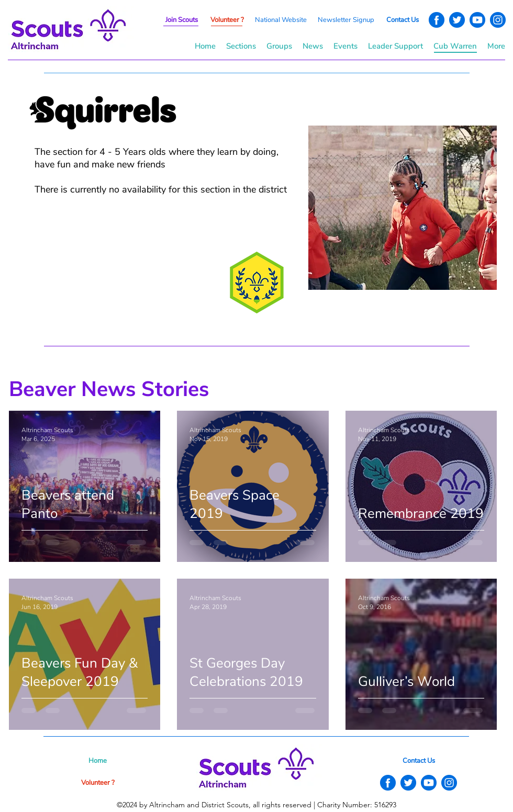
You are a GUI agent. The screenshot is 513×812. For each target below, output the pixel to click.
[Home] (98, 761)
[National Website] (281, 20)
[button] (346, 20)
